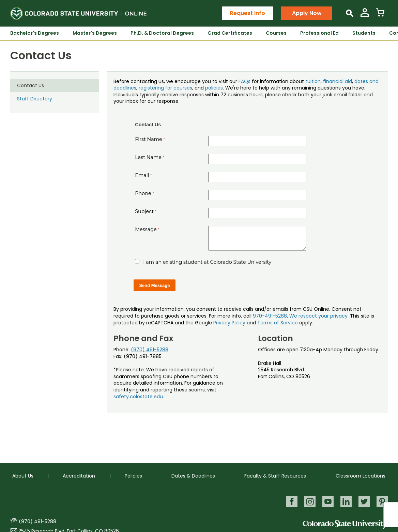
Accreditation (79, 475)
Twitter (364, 501)
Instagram (309, 501)
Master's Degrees (95, 33)
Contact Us (30, 85)
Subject (144, 211)
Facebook (290, 501)
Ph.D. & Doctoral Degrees (162, 33)
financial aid (338, 81)
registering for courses (165, 88)
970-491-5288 (270, 316)
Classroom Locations (361, 475)
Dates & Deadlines (193, 475)
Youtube (327, 501)
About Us (23, 475)
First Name (149, 139)
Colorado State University (345, 524)
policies (214, 88)
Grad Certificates (230, 33)
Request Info (248, 13)
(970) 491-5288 (150, 350)
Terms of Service (278, 323)
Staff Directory (35, 99)
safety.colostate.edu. (139, 397)
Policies (133, 475)
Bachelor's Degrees (35, 33)
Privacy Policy (229, 323)
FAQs (244, 81)
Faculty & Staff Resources (275, 475)
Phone (143, 193)
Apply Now (307, 13)
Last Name (148, 157)
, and (199, 88)
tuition (313, 81)
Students (364, 33)
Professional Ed (319, 33)
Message (146, 229)
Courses (276, 33)
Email (142, 175)
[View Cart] (380, 15)
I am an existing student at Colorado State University (207, 262)
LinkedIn (345, 501)
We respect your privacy (318, 316)
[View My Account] (365, 15)
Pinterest (382, 501)
